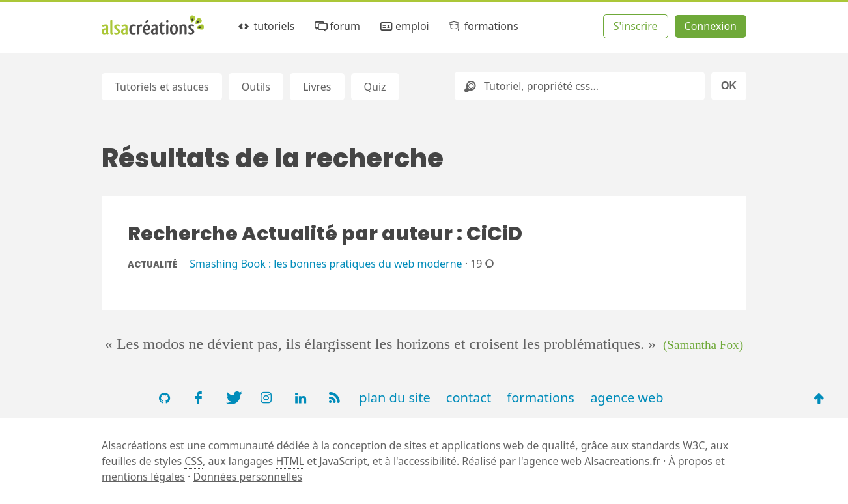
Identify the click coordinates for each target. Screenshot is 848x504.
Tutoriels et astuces (162, 87)
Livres (317, 87)
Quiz (375, 87)
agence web (627, 398)
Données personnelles (248, 477)
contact (469, 398)
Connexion (711, 26)
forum (336, 26)
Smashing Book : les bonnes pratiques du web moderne (326, 264)
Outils (256, 87)
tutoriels (265, 26)
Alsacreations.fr (622, 461)
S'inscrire (636, 26)
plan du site (394, 398)
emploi (403, 26)
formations (482, 26)
